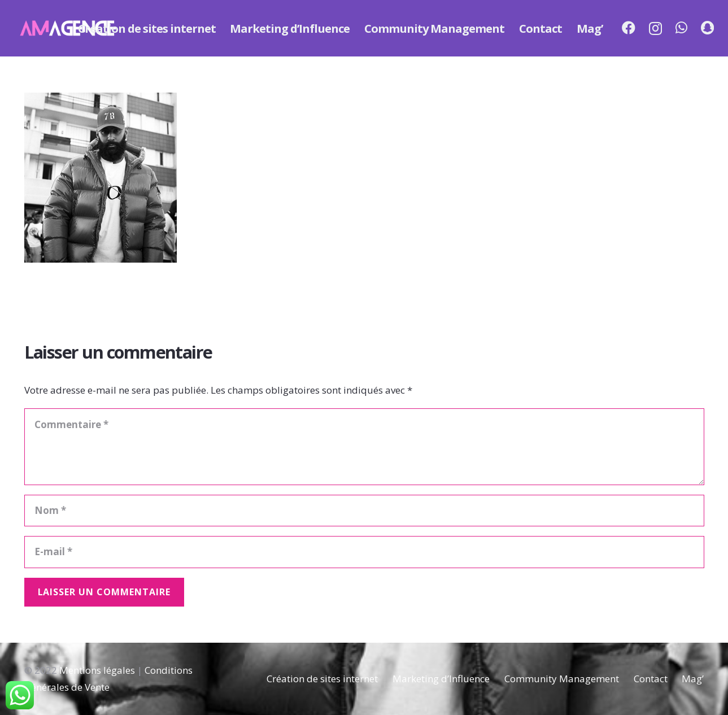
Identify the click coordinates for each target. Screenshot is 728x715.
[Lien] (67, 28)
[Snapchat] (707, 28)
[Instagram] (655, 28)
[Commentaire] (364, 447)
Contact (651, 679)
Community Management (562, 679)
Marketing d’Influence (441, 679)
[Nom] (364, 511)
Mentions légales (97, 670)
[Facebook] (629, 28)
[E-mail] (364, 552)
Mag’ (693, 679)
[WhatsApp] (681, 28)
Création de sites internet (322, 679)
